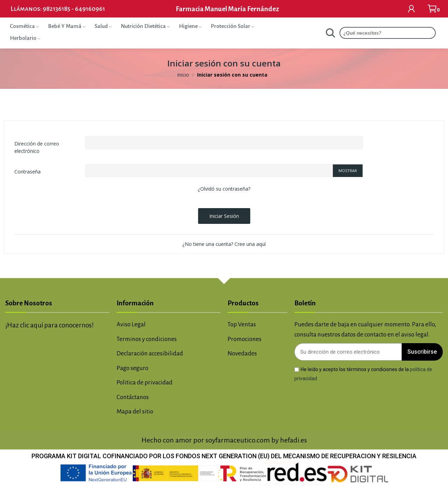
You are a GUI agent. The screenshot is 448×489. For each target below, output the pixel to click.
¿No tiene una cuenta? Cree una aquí (224, 244)
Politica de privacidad (145, 382)
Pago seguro (132, 368)
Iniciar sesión (224, 216)
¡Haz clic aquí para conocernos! (50, 325)
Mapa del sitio (135, 412)
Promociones (244, 339)
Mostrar (348, 171)
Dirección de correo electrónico (37, 147)
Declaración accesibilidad (150, 353)
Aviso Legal (131, 324)
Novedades (242, 353)
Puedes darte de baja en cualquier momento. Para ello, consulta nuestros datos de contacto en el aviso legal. (365, 329)
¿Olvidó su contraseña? (224, 189)
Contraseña (27, 172)
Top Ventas (242, 324)
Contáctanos (133, 397)
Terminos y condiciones (147, 339)
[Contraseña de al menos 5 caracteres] (209, 171)
